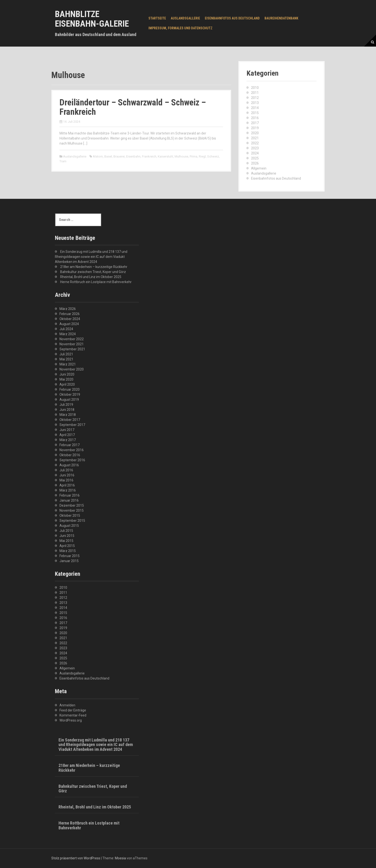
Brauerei (119, 156)
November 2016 (72, 450)
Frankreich (149, 156)
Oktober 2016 (70, 455)
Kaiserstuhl (165, 156)
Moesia (120, 858)
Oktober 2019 (70, 395)
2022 (255, 143)
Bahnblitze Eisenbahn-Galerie (92, 19)
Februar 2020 (70, 389)
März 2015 (68, 551)
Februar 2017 (70, 445)
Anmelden (67, 705)
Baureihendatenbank (281, 18)
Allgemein (259, 168)
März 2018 (68, 415)
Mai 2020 (66, 379)
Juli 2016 (66, 470)
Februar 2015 (70, 556)
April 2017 (67, 435)
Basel (108, 156)
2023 (255, 148)
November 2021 (72, 344)
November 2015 (72, 510)
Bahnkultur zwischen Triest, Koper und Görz (93, 272)
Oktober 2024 (70, 319)
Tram (63, 161)
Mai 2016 (66, 480)
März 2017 (68, 440)
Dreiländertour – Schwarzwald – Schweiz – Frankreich (133, 107)
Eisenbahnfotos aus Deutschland (232, 18)
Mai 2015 (66, 541)
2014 (255, 108)
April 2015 (67, 546)
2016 (255, 118)
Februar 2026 (70, 314)
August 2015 (69, 526)
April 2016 (67, 485)
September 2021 (72, 349)
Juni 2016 (67, 475)
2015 (255, 113)
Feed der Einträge (73, 710)
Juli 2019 (66, 405)
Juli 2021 (66, 354)
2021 (255, 138)
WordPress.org (71, 720)
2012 (255, 98)
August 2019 (69, 400)
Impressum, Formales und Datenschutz (180, 28)
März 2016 (68, 490)
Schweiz (213, 156)
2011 (255, 93)
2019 (255, 128)
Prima (194, 156)
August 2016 (69, 465)
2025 (255, 158)
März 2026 (68, 309)
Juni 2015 (67, 536)
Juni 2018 (67, 410)
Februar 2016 (70, 495)
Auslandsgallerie (185, 18)
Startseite (157, 18)
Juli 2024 (66, 329)
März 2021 (68, 364)
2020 (255, 133)
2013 (255, 103)
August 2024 (69, 324)
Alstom (98, 156)
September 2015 (72, 521)
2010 (255, 88)
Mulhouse (181, 156)
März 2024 (68, 334)
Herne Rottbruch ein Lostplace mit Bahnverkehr (96, 282)
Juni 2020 (67, 374)
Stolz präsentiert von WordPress (76, 858)
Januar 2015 (69, 561)
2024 (255, 153)
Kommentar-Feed (73, 715)
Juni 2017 (67, 430)
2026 (255, 163)
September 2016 (72, 460)
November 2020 (72, 369)
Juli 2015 (66, 531)
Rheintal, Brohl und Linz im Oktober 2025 (91, 277)
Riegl (202, 156)
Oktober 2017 (70, 420)
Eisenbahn (133, 156)
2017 (255, 123)
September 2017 (72, 425)
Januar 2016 (69, 500)
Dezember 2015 (72, 505)
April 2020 (67, 384)
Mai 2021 (66, 359)
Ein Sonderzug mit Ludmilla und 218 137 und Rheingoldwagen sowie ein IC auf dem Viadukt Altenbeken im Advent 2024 (91, 257)
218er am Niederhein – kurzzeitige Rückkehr (94, 267)
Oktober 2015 (70, 516)
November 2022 (72, 339)
